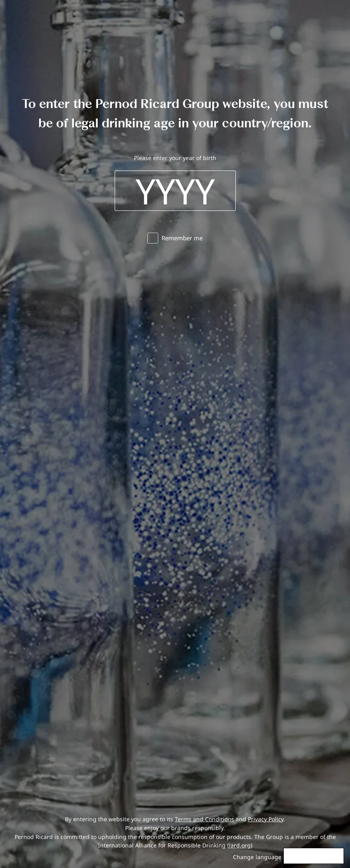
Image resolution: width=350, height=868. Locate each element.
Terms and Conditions (204, 819)
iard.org (240, 845)
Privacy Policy (266, 819)
